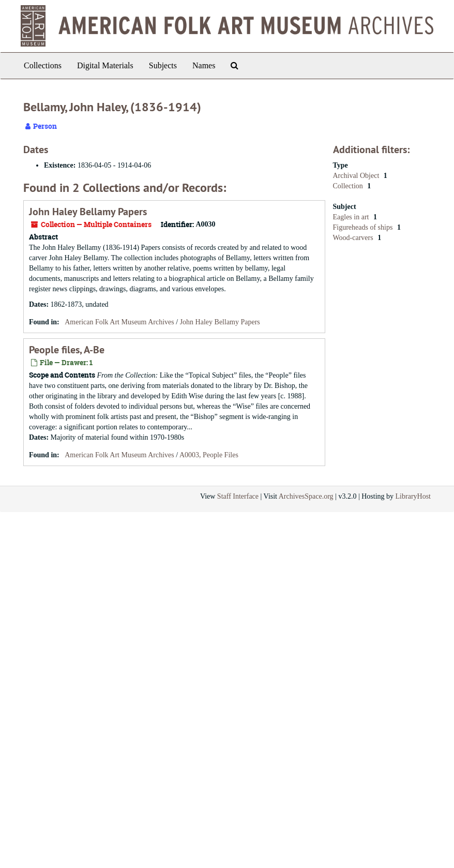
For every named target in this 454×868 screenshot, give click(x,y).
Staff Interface (238, 496)
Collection (349, 186)
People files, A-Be (67, 350)
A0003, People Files (209, 455)
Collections (43, 65)
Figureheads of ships (364, 227)
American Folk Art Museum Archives (119, 322)
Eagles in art (352, 217)
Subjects (163, 65)
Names (204, 65)
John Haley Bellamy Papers (88, 212)
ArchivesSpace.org (306, 496)
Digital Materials (105, 65)
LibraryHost (413, 496)
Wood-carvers (354, 238)
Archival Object (357, 176)
